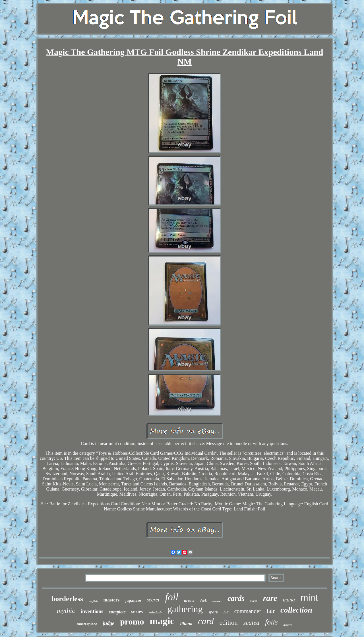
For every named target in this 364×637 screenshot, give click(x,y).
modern (288, 625)
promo (132, 622)
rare (270, 598)
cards (236, 598)
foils (271, 622)
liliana (186, 624)
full (226, 612)
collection (296, 610)
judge (108, 623)
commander (248, 611)
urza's (189, 600)
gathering (185, 609)
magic (162, 621)
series (137, 612)
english (93, 601)
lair (271, 611)
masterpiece (87, 624)
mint (309, 597)
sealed (251, 623)
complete (117, 612)
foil (172, 597)
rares (254, 601)
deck (203, 600)
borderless (67, 599)
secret (153, 600)
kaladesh (155, 612)
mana (289, 600)
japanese (133, 600)
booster (217, 601)
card (206, 621)
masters (111, 600)
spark (213, 612)
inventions (92, 611)
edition (229, 623)
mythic (66, 611)
